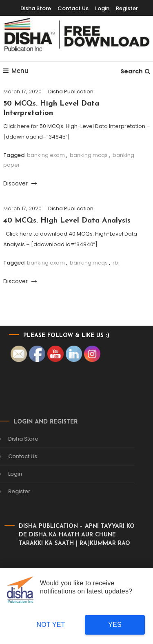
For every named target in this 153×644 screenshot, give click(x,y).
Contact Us (73, 8)
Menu (16, 71)
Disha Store (36, 8)
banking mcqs (89, 155)
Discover (20, 183)
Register (127, 8)
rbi (116, 263)
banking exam (46, 155)
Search (135, 71)
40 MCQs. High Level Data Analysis (67, 221)
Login (102, 8)
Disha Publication (71, 92)
